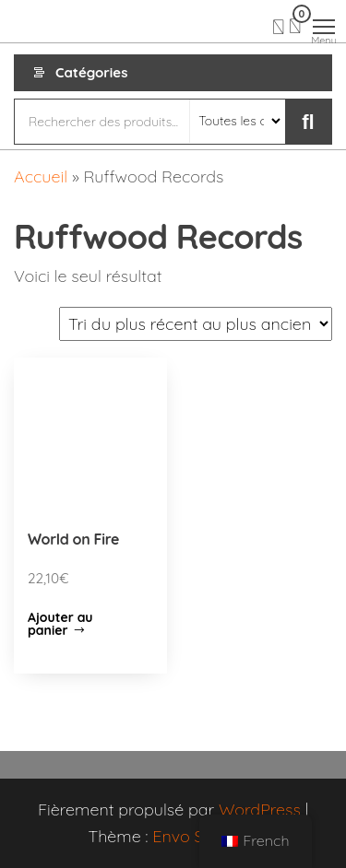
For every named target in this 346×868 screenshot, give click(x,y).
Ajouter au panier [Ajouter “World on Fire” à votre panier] (60, 624)
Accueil (41, 176)
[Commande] (196, 324)
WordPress (260, 809)
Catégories (91, 72)
